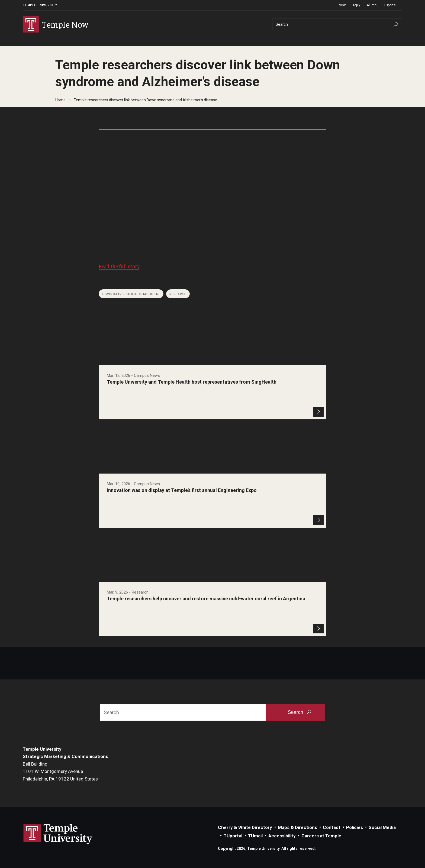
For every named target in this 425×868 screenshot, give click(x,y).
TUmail (255, 836)
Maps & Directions (297, 827)
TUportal (390, 5)
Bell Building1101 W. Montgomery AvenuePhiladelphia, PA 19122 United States (60, 771)
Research (178, 294)
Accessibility (282, 836)
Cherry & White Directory (245, 827)
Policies (355, 827)
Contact (332, 827)
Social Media (382, 827)
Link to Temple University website (58, 834)
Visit (342, 5)
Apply (356, 5)
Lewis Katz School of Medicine (131, 294)
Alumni (372, 5)
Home (60, 100)
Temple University (40, 5)
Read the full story (119, 266)
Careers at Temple (321, 836)
